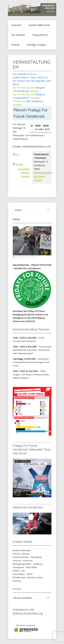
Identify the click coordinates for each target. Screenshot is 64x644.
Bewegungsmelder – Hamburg (27, 564)
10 (31, 257)
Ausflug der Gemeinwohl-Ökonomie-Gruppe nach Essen (31, 362)
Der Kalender (18, 35)
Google (18, 164)
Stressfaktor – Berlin (23, 574)
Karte (38, 180)
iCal (16, 154)
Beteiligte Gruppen (36, 45)
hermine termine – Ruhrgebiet (27, 557)
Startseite (16, 25)
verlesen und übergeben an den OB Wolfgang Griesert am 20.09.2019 (30, 318)
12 (35, 257)
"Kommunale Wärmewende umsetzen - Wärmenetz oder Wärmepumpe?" (32, 350)
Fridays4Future (40, 35)
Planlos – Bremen (21, 554)
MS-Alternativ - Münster (24, 577)
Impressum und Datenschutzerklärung (28, 612)
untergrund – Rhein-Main (25, 567)
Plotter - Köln (19, 571)
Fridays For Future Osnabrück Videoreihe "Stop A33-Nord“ (32, 450)
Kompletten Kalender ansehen (24, 173)
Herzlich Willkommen (39, 25)
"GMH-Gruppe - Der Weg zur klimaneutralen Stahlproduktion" (31, 374)
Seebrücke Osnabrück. (28, 507)
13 (37, 257)
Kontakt (15, 45)
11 (33, 257)
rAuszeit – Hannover (23, 560)
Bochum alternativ (22, 550)
